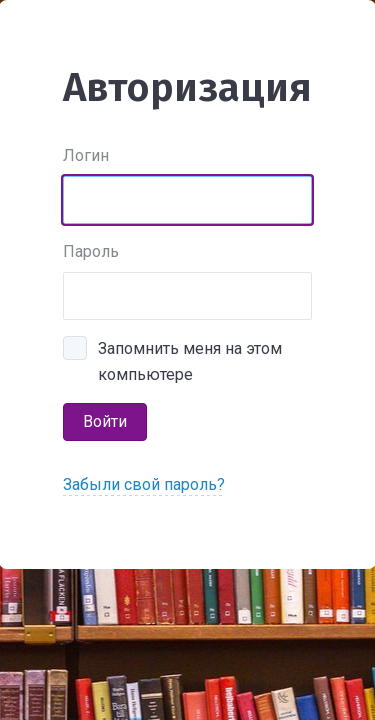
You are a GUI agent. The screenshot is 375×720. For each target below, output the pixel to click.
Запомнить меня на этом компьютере (190, 350)
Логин (86, 155)
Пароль (91, 251)
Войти (105, 421)
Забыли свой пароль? (144, 484)
